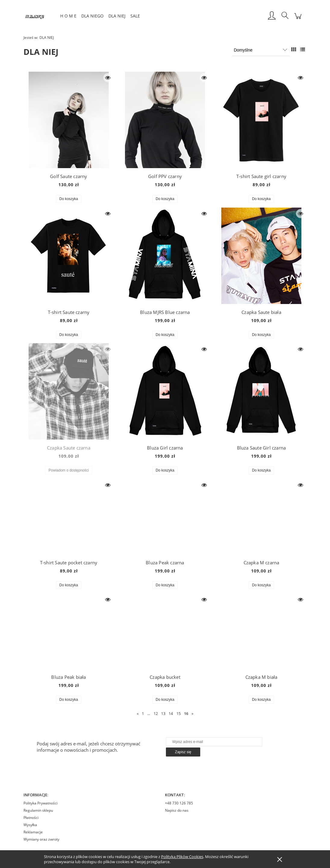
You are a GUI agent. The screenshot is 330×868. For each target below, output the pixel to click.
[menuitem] (68, 16)
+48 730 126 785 (179, 803)
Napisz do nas (177, 810)
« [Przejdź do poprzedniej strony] (138, 713)
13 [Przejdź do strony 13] (163, 713)
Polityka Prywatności (40, 803)
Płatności (31, 818)
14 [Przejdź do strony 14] (171, 713)
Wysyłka (30, 825)
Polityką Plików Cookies (182, 857)
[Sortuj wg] (261, 50)
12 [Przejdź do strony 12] (156, 713)
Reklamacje (33, 832)
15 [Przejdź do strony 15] (179, 713)
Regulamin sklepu (38, 810)
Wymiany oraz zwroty (41, 839)
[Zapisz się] (183, 752)
